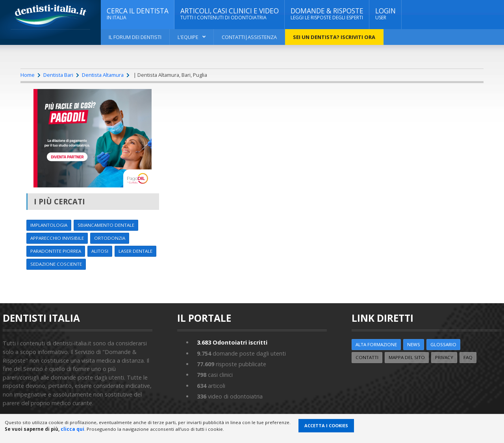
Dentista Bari (58, 75)
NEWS (414, 344)
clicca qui (72, 429)
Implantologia (49, 225)
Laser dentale (135, 251)
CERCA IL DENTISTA (138, 14)
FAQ (468, 357)
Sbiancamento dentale (106, 225)
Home (28, 75)
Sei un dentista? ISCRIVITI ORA (334, 37)
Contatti (367, 357)
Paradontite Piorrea (56, 251)
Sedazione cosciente (56, 264)
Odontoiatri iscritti (232, 342)
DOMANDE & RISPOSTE (327, 14)
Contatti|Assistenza (249, 37)
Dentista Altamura (103, 75)
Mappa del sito (407, 357)
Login (385, 14)
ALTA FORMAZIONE (376, 344)
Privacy (444, 357)
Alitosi (100, 251)
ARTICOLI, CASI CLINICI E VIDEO (230, 14)
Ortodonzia (110, 238)
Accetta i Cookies (326, 425)
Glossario (443, 344)
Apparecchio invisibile (57, 238)
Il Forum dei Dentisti (135, 37)
